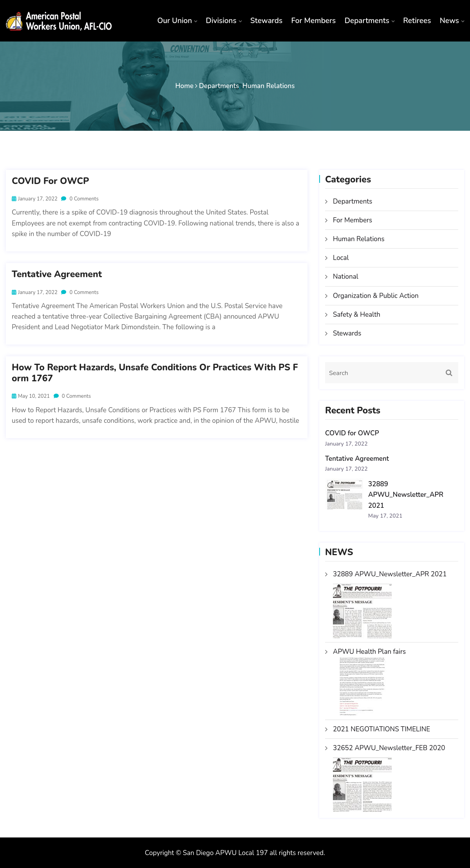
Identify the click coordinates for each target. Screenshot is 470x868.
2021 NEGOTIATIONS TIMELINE (381, 729)
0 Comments (80, 199)
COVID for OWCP (50, 181)
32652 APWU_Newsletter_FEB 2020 (389, 748)
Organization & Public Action (376, 296)
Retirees (417, 21)
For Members (314, 21)
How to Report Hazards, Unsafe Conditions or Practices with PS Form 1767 (155, 373)
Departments (367, 21)
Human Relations (269, 86)
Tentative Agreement (57, 274)
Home (185, 86)
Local (341, 258)
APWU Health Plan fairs (369, 652)
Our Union (174, 21)
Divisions (221, 21)
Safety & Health (357, 315)
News (449, 21)
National (346, 277)
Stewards (266, 21)
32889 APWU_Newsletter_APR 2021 (406, 495)
